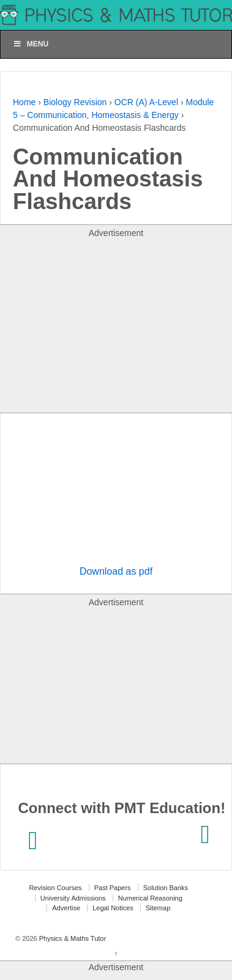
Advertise (66, 908)
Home (24, 102)
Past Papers (113, 888)
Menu (31, 44)
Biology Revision (75, 102)
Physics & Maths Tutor (72, 938)
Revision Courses (55, 888)
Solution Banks (166, 888)
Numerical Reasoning (150, 898)
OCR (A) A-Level (146, 102)
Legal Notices (113, 908)
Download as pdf (116, 571)
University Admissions (73, 898)
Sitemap (158, 908)
